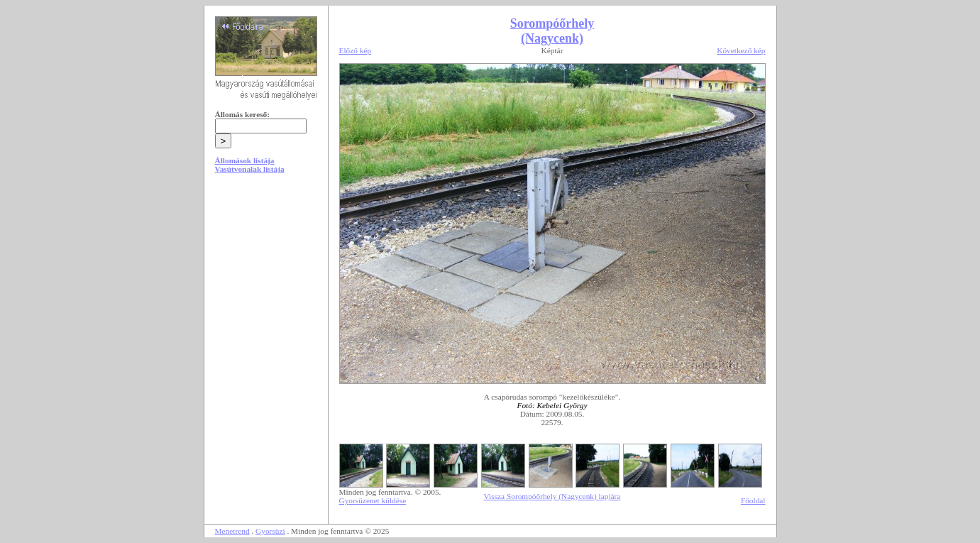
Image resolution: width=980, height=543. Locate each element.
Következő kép (741, 50)
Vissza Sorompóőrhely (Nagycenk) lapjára (552, 496)
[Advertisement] (266, 292)
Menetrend (232, 531)
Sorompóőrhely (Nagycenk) (552, 31)
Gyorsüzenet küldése (373, 500)
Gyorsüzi (270, 531)
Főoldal (753, 500)
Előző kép (356, 50)
